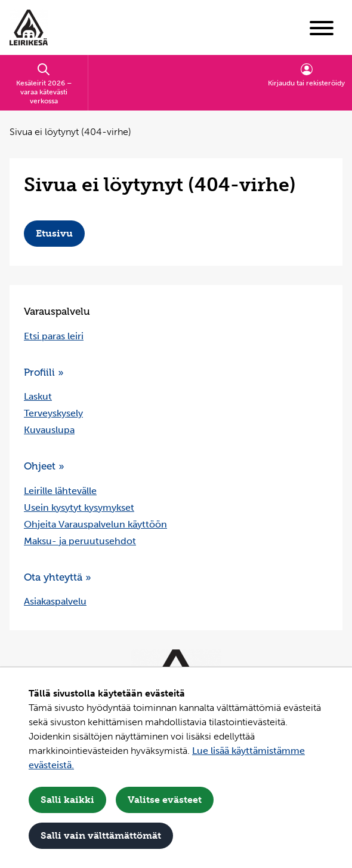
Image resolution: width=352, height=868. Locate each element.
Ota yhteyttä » (58, 577)
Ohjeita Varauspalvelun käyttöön (95, 524)
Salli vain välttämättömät (101, 835)
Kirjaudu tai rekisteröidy (306, 75)
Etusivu (54, 233)
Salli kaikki (67, 800)
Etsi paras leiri (54, 336)
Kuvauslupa (49, 430)
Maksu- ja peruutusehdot (80, 541)
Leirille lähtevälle (60, 491)
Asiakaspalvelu (55, 601)
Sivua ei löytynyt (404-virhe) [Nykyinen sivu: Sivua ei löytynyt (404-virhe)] (70, 132)
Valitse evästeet (165, 800)
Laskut (38, 396)
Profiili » (44, 372)
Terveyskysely (53, 413)
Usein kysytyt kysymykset (79, 507)
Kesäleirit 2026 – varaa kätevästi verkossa (44, 84)
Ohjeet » (44, 466)
